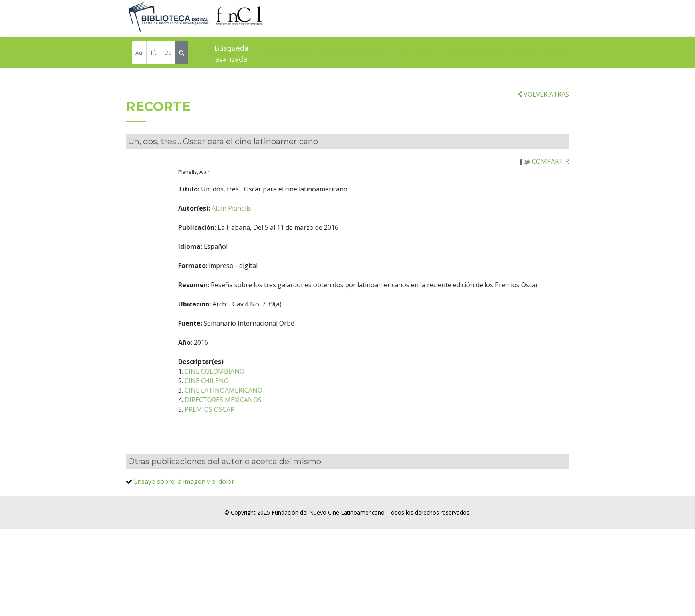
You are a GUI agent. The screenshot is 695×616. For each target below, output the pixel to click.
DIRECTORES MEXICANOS (247, 409)
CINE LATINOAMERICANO (247, 399)
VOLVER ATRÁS (543, 103)
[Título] (154, 53)
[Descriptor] (168, 53)
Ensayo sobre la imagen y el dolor (184, 490)
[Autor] (139, 53)
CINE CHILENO (230, 389)
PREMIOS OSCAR (233, 418)
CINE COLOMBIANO (238, 380)
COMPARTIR (544, 170)
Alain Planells (255, 217)
